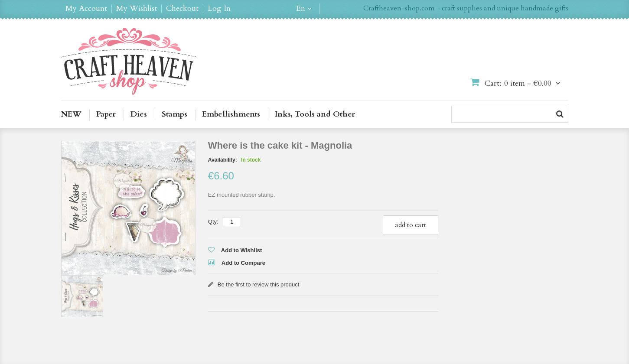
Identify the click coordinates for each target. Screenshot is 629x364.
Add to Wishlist (242, 250)
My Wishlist (137, 9)
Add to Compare (243, 263)
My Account (86, 9)
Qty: (213, 222)
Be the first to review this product (259, 284)
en (301, 9)
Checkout (182, 9)
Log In (219, 9)
